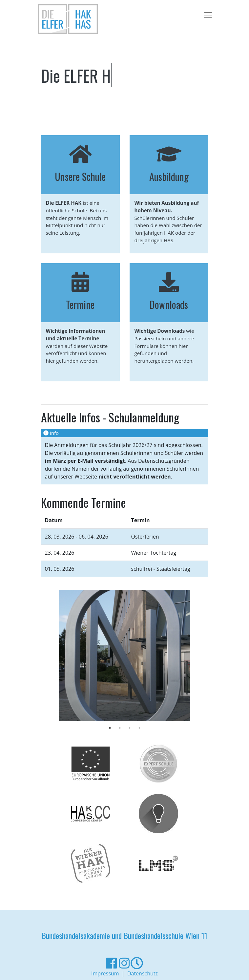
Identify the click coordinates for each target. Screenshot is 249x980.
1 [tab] (110, 728)
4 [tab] (139, 728)
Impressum (105, 973)
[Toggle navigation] (206, 14)
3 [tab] (130, 728)
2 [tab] (120, 728)
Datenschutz (143, 973)
